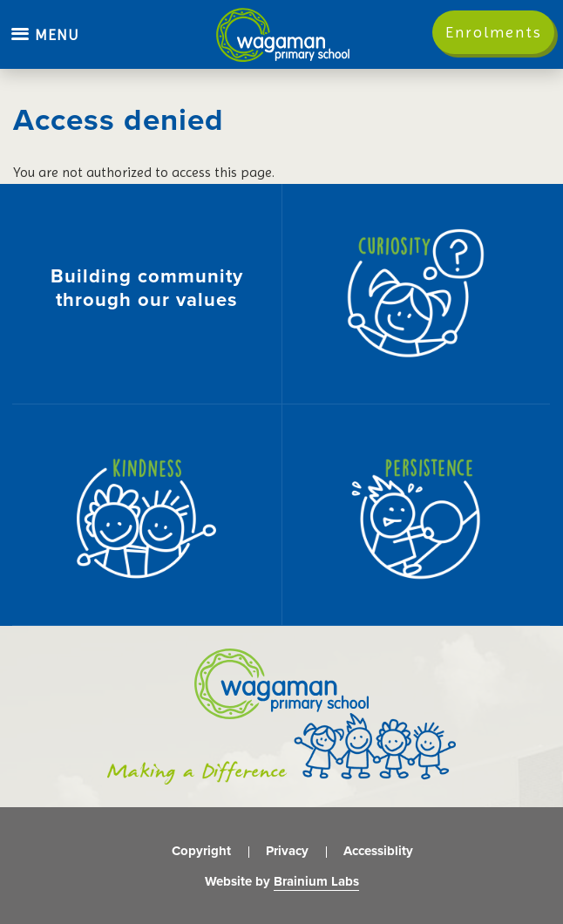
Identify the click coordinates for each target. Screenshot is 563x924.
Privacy (287, 851)
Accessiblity (378, 851)
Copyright (201, 851)
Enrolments (494, 32)
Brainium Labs (316, 881)
